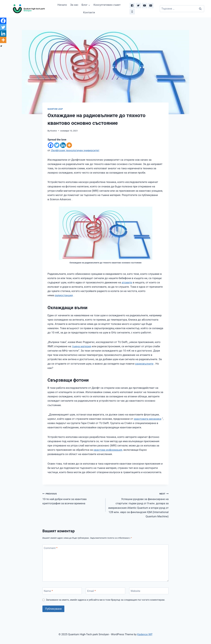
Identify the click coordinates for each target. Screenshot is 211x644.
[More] (69, 145)
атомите (127, 282)
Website (135, 591)
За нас (74, 5)
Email (92, 591)
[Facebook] (51, 145)
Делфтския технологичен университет (75, 150)
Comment (51, 548)
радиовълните (144, 364)
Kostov (54, 131)
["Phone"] (132, 12)
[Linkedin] (63, 145)
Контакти (89, 12)
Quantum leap (55, 109)
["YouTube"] (145, 6)
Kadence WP (145, 634)
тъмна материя (82, 346)
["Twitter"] (138, 6)
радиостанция (64, 295)
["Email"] (151, 6)
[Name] (62, 591)
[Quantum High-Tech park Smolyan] (29, 9)
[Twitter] (57, 145)
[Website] (149, 591)
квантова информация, (108, 450)
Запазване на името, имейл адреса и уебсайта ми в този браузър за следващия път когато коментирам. (105, 600)
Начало (62, 5)
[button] (89, 5)
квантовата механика (148, 419)
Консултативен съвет (107, 5)
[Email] (105, 591)
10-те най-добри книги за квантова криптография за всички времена (73, 498)
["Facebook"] (132, 6)
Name (48, 591)
